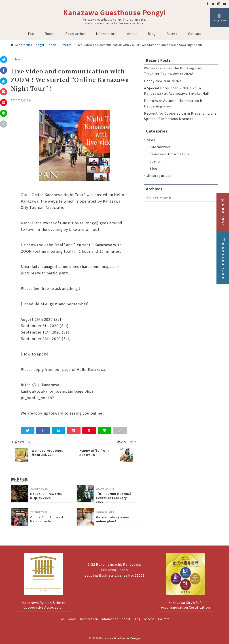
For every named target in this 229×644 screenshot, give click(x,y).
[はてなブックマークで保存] (4, 81)
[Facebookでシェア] (4, 70)
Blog (153, 168)
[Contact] (223, 210)
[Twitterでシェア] (4, 60)
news (151, 140)
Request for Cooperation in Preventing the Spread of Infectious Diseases (180, 116)
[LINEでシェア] (4, 113)
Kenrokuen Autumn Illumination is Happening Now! (173, 103)
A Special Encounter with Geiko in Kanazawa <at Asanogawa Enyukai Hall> (178, 91)
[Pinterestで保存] (4, 103)
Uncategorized (159, 175)
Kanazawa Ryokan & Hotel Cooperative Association (44, 605)
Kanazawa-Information (169, 154)
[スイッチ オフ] (219, 17)
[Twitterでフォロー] (213, 4)
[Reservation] (223, 255)
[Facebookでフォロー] (208, 4)
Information (160, 147)
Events (19, 59)
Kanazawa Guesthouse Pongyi (114, 12)
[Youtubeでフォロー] (225, 4)
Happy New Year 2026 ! (163, 81)
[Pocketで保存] (4, 92)
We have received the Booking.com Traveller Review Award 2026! (173, 71)
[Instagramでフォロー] (219, 4)
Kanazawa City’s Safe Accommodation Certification (188, 605)
